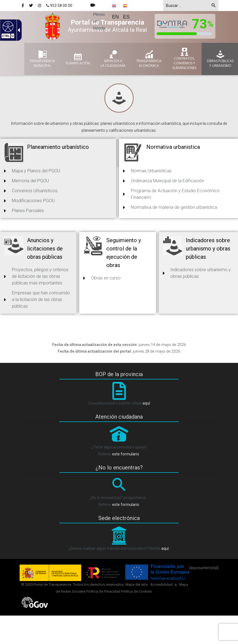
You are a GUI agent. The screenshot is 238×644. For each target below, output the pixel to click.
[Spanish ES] (127, 11)
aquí (146, 403)
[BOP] (119, 396)
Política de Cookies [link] (137, 591)
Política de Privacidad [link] (103, 591)
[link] (40, 6)
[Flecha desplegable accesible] (18, 30)
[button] (214, 6)
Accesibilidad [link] (161, 584)
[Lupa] (119, 491)
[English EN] (116, 11)
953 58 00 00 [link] (59, 6)
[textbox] (191, 6)
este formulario (126, 454)
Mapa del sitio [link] (137, 584)
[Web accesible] (7, 26)
